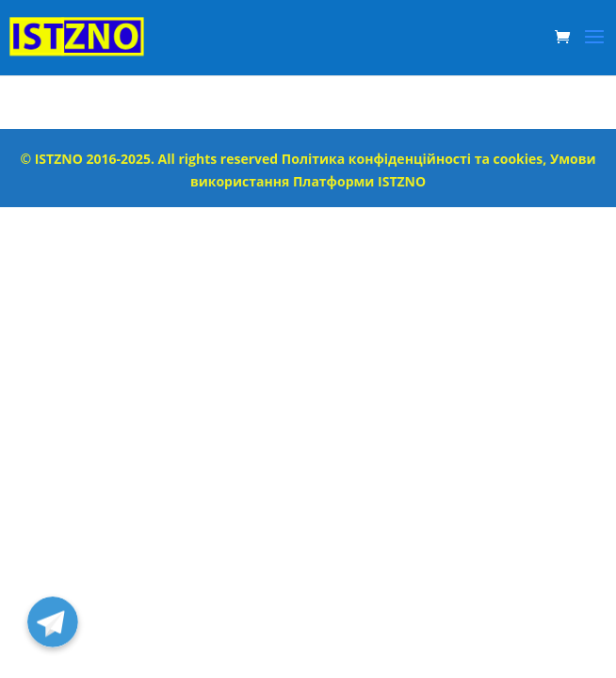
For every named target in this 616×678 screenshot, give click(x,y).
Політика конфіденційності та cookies (412, 159)
